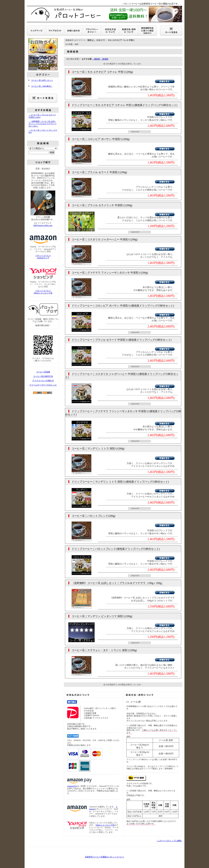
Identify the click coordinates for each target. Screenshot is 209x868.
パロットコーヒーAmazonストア (43, 257)
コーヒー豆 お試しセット (42, 80)
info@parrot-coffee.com (43, 225)
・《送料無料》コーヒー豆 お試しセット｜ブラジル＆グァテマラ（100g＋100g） (42, 124)
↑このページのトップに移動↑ (169, 841)
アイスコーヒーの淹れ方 (43, 381)
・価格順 (96, 59)
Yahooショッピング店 (105, 825)
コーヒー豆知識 (43, 372)
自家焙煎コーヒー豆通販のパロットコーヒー (104, 857)
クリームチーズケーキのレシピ (43, 385)
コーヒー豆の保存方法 (43, 376)
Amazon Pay (72, 786)
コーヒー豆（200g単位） (42, 86)
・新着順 (104, 59)
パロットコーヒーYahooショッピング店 (43, 292)
